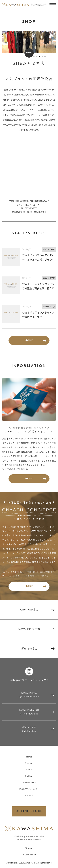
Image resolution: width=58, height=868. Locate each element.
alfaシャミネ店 (49, 249)
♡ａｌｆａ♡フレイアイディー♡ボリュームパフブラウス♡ (38, 258)
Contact (29, 795)
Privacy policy (29, 855)
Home (29, 757)
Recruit (29, 770)
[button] (34, 56)
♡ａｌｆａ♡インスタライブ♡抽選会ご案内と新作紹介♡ (38, 286)
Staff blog (29, 776)
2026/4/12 (27, 249)
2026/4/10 (27, 306)
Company (29, 763)
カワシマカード (29, 782)
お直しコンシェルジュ (29, 789)
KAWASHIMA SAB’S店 (36, 629)
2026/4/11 (27, 278)
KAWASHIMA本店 (37, 609)
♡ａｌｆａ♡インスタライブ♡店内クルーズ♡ (38, 315)
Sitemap (29, 848)
